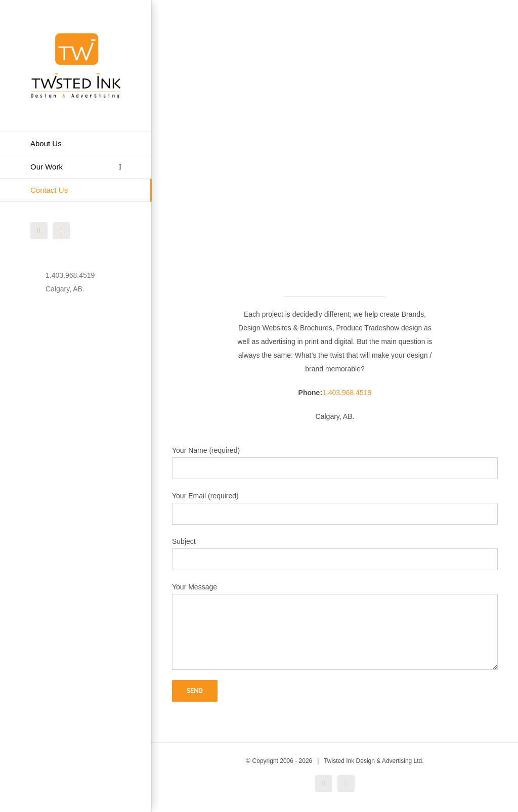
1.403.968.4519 (347, 393)
